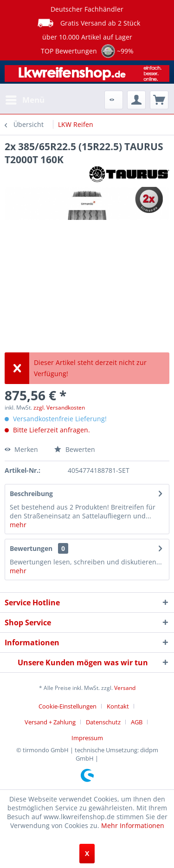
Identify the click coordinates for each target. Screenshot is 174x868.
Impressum (87, 738)
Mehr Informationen (133, 825)
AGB (137, 722)
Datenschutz (103, 722)
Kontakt (118, 706)
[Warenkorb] (159, 100)
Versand (125, 688)
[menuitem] (25, 100)
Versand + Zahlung (50, 722)
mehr (18, 525)
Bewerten (75, 449)
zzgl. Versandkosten (59, 407)
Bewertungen (31, 548)
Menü (25, 99)
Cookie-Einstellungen (68, 706)
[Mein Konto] (136, 100)
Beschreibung (31, 494)
